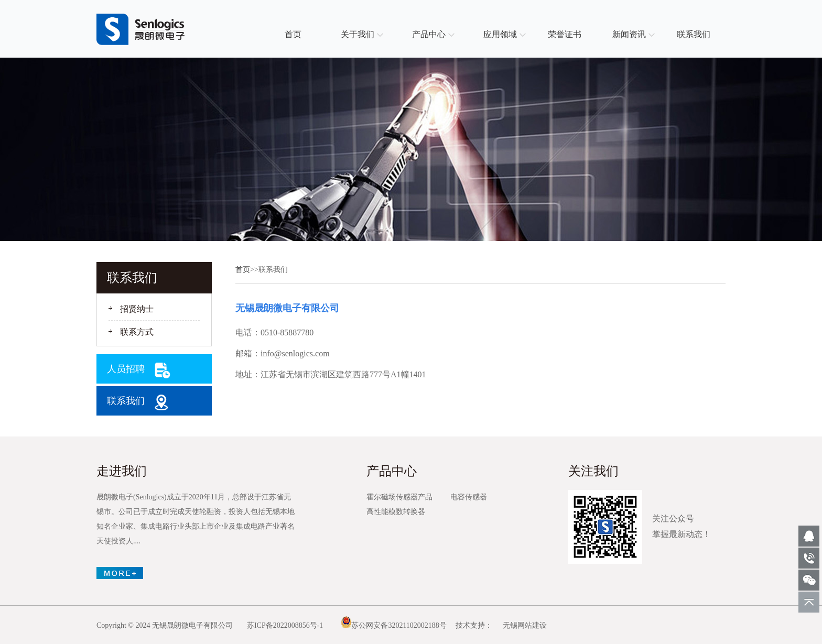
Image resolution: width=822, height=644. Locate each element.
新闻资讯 (629, 34)
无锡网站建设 (525, 625)
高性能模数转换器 (396, 512)
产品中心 (429, 34)
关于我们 (358, 34)
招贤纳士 (137, 309)
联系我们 (694, 34)
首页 (293, 34)
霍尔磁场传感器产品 (399, 497)
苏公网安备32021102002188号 (393, 625)
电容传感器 (469, 497)
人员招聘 (126, 369)
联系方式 (137, 332)
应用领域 (500, 34)
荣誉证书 (565, 34)
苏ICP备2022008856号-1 (285, 625)
